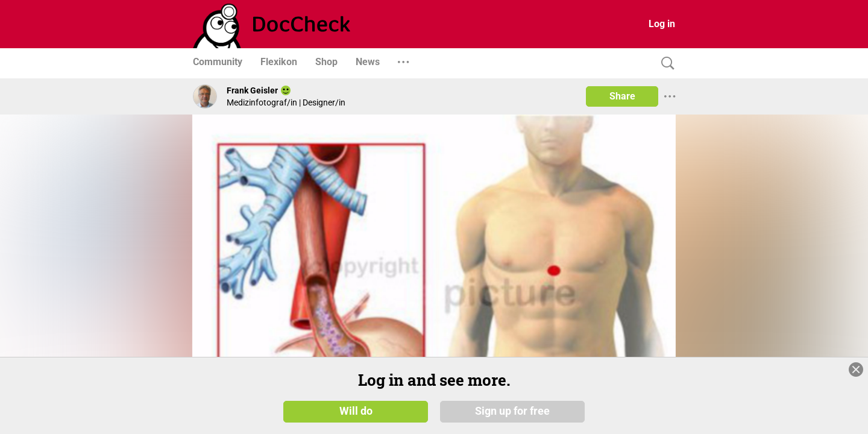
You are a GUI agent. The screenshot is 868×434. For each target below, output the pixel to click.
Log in (662, 24)
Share (622, 96)
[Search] (665, 64)
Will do (356, 411)
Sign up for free (512, 411)
